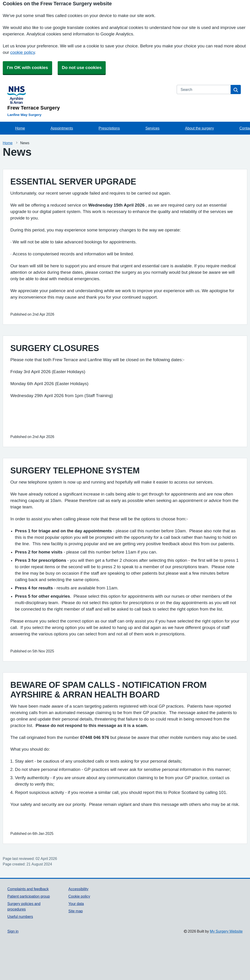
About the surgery (199, 128)
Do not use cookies (82, 68)
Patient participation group (29, 896)
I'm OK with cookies (27, 68)
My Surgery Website (226, 931)
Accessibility (78, 889)
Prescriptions (109, 128)
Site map (76, 911)
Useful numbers (20, 917)
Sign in (13, 931)
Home (20, 128)
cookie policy (22, 52)
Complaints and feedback (28, 889)
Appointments (62, 128)
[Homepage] (89, 98)
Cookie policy (79, 896)
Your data (76, 904)
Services (152, 128)
